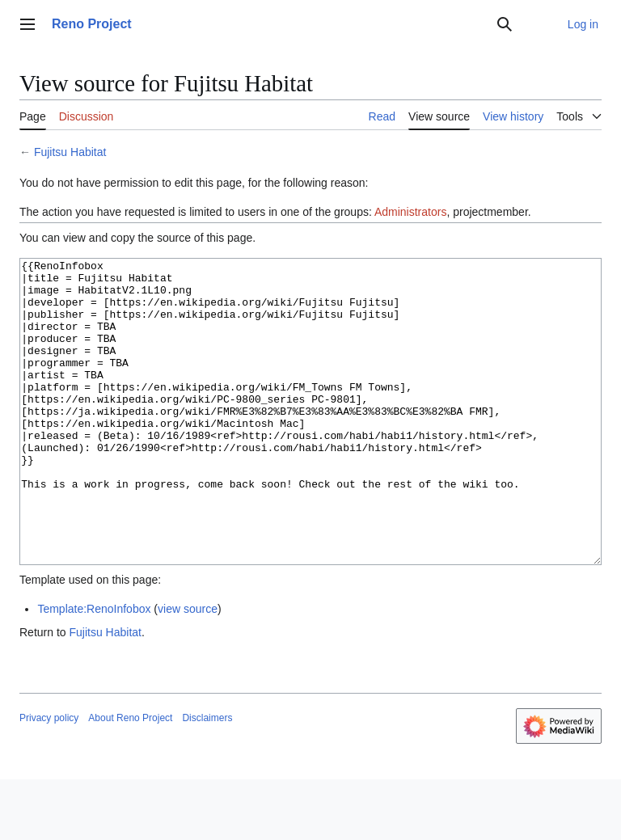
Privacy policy (49, 779)
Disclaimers (207, 779)
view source (188, 669)
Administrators (410, 212)
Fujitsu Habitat (70, 152)
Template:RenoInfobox (94, 669)
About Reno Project (130, 779)
